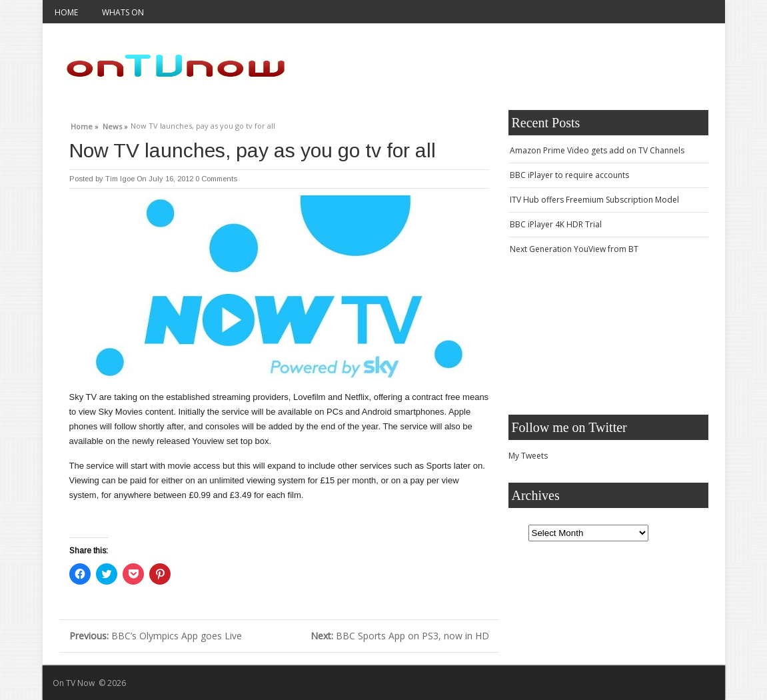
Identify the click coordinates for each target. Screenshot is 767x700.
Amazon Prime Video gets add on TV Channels (597, 150)
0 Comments (216, 179)
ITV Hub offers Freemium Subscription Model (594, 200)
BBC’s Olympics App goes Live (156, 636)
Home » (85, 125)
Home (66, 12)
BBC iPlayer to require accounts (569, 175)
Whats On (123, 12)
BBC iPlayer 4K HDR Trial (556, 224)
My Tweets (528, 456)
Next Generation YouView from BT (574, 249)
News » (115, 125)
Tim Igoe (120, 179)
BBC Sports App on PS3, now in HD (400, 636)
